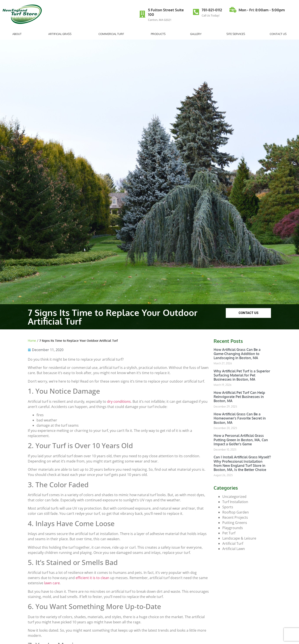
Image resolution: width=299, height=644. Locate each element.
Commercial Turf (112, 34)
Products (158, 34)
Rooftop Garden (236, 512)
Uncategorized (234, 497)
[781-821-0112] (196, 12)
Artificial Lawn (234, 549)
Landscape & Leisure (239, 538)
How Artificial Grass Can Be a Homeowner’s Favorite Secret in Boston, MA (240, 418)
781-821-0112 (212, 10)
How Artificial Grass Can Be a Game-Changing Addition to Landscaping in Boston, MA (237, 354)
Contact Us (278, 34)
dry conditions (119, 401)
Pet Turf (229, 533)
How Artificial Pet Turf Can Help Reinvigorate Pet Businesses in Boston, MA (239, 397)
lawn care (52, 583)
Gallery (196, 34)
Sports (228, 507)
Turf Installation (235, 502)
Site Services (236, 34)
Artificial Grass (61, 34)
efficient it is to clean (92, 578)
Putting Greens (235, 523)
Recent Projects (235, 517)
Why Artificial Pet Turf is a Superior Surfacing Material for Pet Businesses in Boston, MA (242, 375)
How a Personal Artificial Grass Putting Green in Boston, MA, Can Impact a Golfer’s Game (241, 440)
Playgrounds (233, 528)
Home (32, 341)
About (18, 34)
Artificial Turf (233, 543)
